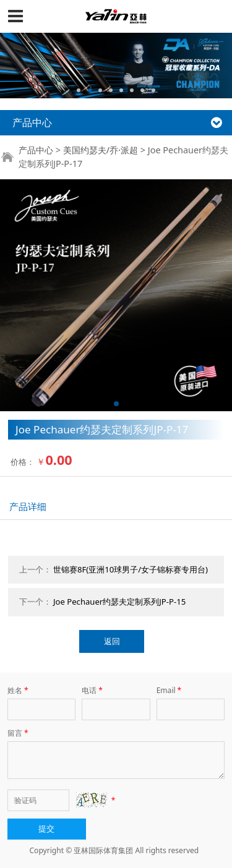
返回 (112, 641)
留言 (19, 733)
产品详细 (28, 506)
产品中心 (36, 150)
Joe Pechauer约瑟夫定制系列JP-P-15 (119, 602)
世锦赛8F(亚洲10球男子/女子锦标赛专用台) (131, 569)
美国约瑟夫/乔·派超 (101, 150)
